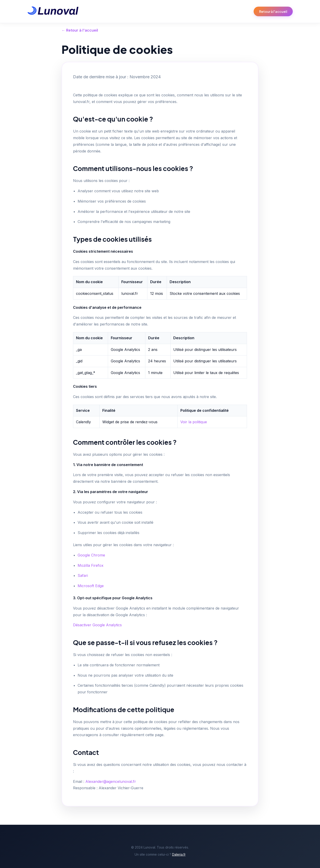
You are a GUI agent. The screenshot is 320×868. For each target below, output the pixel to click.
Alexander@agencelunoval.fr (111, 781)
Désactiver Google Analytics (97, 625)
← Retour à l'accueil (80, 30)
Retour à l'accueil (273, 11)
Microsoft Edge (91, 586)
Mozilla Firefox (91, 565)
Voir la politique (194, 422)
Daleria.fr (179, 854)
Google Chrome (91, 555)
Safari (83, 575)
